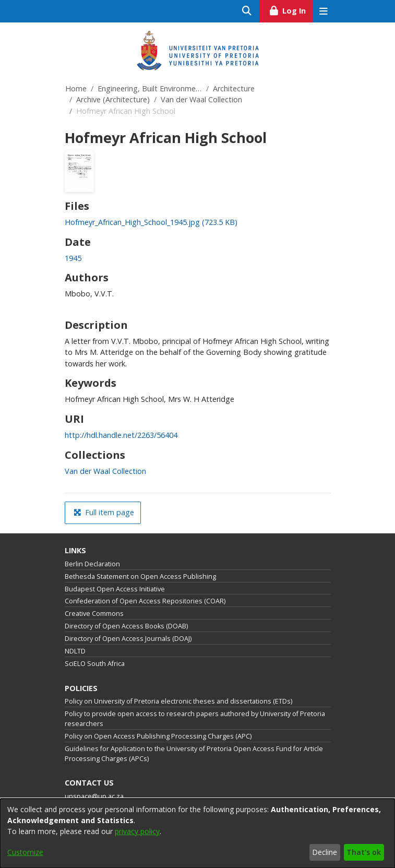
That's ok (364, 852)
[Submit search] (247, 11)
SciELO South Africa (95, 664)
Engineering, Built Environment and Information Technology (150, 88)
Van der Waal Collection (201, 99)
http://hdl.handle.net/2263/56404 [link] (121, 435)
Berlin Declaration (92, 564)
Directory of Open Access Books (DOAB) (126, 626)
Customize (25, 852)
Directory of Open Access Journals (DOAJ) (128, 639)
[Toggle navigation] (324, 11)
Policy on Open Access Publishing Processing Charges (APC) (158, 736)
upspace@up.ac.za (94, 796)
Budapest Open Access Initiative (115, 589)
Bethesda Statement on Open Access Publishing (140, 576)
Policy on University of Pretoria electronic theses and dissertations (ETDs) (178, 701)
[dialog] (198, 833)
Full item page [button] (104, 512)
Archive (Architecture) (113, 99)
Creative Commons (94, 614)
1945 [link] (73, 258)
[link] (151, 222)
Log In (290, 9)
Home (76, 88)
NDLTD (75, 651)
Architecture (234, 88)
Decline (325, 852)
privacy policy (137, 831)
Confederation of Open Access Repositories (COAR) (145, 601)
